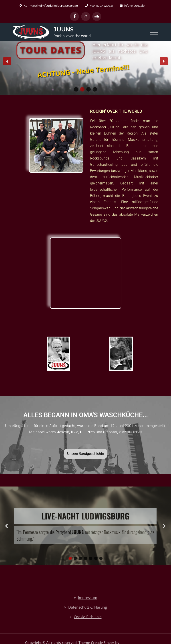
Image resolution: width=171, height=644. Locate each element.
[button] (7, 61)
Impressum (88, 598)
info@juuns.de (132, 6)
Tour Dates (51, 50)
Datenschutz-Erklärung (88, 607)
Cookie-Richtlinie (88, 617)
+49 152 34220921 (99, 6)
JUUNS (64, 29)
